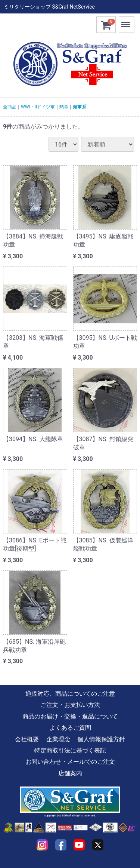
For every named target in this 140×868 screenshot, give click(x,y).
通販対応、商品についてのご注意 (70, 694)
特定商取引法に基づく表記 (70, 750)
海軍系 (80, 107)
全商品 (10, 107)
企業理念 (58, 739)
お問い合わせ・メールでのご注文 (70, 762)
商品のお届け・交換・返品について (70, 716)
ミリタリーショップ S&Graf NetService (49, 7)
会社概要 (27, 739)
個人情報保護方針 (101, 739)
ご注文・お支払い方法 (70, 705)
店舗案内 (70, 773)
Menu (127, 21)
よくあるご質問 (70, 728)
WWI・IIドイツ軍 (38, 107)
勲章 (64, 107)
